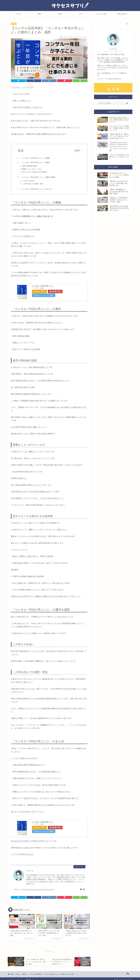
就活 (60, 14)
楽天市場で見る (56, 292)
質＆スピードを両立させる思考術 (36, 172)
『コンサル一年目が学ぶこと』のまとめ (37, 189)
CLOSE (77, 151)
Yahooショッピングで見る (44, 296)
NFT (81, 14)
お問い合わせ (122, 14)
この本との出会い (30, 181)
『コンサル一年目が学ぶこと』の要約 (36, 162)
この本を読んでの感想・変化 (34, 184)
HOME (18, 14)
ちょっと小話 (101, 14)
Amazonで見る (40, 292)
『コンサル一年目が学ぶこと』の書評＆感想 (39, 177)
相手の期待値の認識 (31, 166)
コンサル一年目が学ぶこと (43, 287)
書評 (39, 14)
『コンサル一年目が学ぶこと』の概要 (36, 158)
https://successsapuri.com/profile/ (38, 890)
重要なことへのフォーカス (33, 169)
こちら (31, 855)
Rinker (41, 289)
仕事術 (14, 24)
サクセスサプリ (17, 842)
